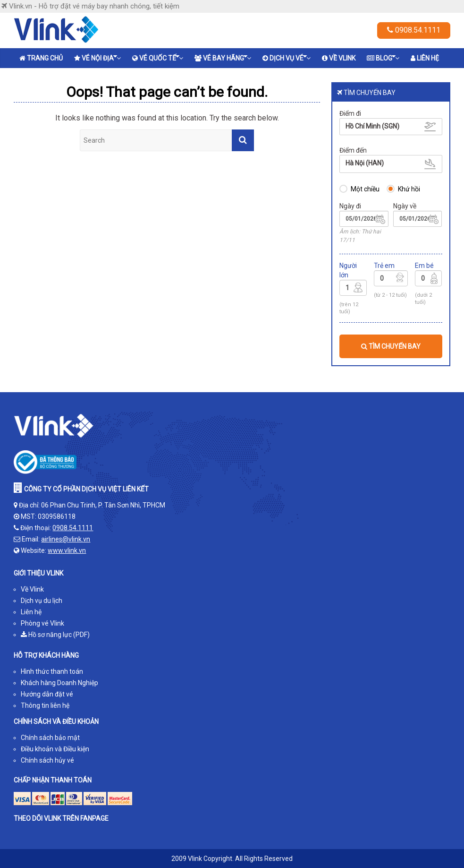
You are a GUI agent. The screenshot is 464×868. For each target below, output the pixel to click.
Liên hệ (425, 58)
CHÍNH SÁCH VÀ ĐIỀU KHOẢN (56, 722)
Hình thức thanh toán (52, 671)
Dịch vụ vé (285, 57)
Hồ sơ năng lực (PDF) (55, 635)
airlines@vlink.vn (66, 539)
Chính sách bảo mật (50, 738)
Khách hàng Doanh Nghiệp (59, 683)
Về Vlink (339, 58)
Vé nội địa (96, 57)
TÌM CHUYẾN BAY (391, 346)
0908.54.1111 (414, 30)
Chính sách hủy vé (47, 760)
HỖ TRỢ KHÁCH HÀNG (46, 655)
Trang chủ (41, 58)
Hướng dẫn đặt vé (47, 694)
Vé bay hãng (221, 57)
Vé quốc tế (156, 57)
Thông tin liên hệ (45, 705)
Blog (381, 57)
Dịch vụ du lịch (42, 601)
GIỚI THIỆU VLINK (38, 573)
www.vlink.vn (67, 550)
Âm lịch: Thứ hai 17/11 (360, 236)
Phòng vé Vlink (42, 623)
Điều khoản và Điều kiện (55, 749)
